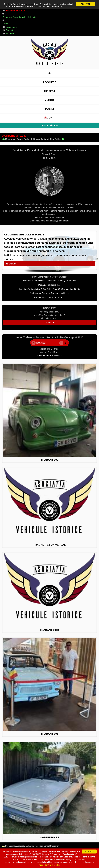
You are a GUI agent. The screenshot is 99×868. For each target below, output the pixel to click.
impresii (49, 91)
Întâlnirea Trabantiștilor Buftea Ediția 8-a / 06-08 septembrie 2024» (49, 289)
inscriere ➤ (49, 323)
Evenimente (10, 27)
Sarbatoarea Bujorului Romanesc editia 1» (50, 293)
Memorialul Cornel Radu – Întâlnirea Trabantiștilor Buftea (33, 139)
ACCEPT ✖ (86, 4)
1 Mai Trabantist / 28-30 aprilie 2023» (49, 298)
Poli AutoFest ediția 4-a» (49, 285)
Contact (8, 30)
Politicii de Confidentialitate (49, 865)
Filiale (5, 24)
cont (49, 118)
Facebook (9, 34)
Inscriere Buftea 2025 (14, 11)
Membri (49, 100)
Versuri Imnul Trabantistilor (49, 356)
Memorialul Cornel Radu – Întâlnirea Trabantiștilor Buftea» (49, 281)
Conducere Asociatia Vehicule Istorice (20, 17)
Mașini (49, 109)
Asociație (49, 82)
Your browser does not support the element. (49, 343)
